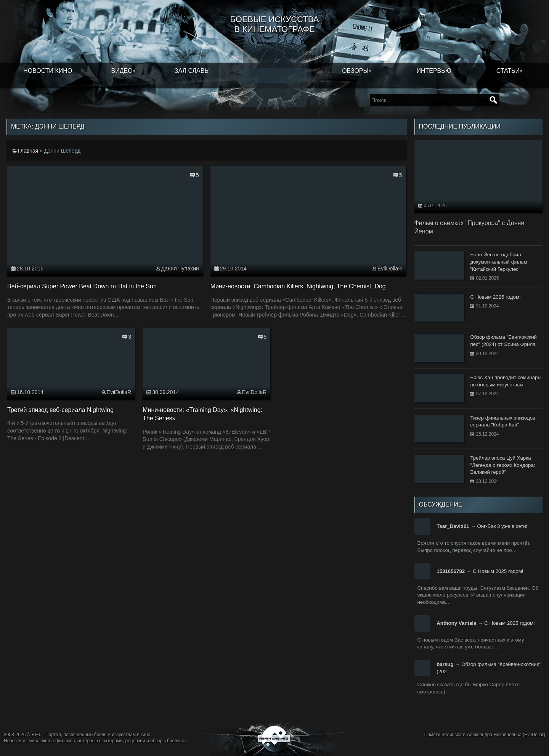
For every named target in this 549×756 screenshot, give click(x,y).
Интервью (434, 71)
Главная (28, 151)
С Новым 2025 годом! (498, 571)
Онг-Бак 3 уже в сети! (502, 526)
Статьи (508, 71)
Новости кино (48, 71)
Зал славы (192, 71)
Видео (122, 71)
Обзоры (355, 71)
